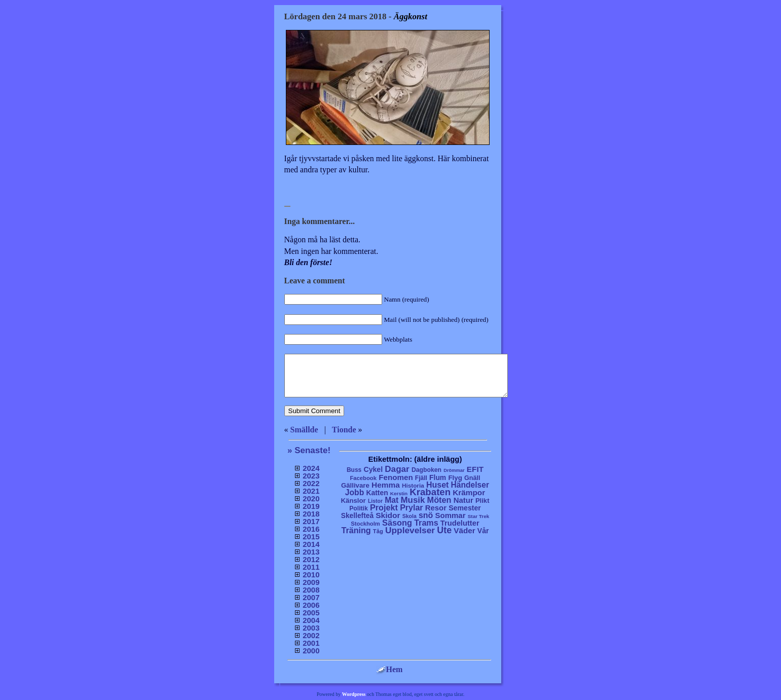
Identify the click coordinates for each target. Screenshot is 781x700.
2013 (311, 552)
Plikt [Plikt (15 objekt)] (482, 501)
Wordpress (354, 694)
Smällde (304, 430)
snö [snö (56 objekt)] (426, 515)
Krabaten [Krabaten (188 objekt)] (430, 492)
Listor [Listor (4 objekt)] (375, 501)
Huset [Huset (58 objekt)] (438, 485)
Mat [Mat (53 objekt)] (392, 500)
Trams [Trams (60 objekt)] (426, 523)
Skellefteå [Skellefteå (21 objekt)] (357, 516)
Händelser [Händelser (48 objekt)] (470, 485)
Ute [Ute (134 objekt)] (444, 530)
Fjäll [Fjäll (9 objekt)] (421, 478)
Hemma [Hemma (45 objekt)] (386, 485)
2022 (311, 483)
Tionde (344, 430)
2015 (311, 537)
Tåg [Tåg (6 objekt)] (378, 531)
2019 (311, 506)
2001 (311, 643)
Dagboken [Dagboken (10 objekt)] (426, 470)
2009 (311, 582)
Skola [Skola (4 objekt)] (410, 516)
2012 (311, 559)
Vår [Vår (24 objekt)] (483, 531)
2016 (311, 529)
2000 (311, 651)
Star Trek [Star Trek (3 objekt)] (479, 516)
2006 (311, 605)
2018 (311, 514)
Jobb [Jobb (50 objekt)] (355, 492)
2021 (311, 491)
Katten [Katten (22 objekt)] (377, 493)
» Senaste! (309, 450)
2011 (311, 567)
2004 (311, 620)
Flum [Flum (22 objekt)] (438, 477)
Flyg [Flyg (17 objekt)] (455, 478)
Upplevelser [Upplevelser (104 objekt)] (410, 530)
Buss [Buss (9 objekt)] (354, 470)
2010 (311, 575)
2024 (311, 468)
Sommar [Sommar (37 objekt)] (450, 515)
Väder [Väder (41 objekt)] (464, 530)
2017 (311, 521)
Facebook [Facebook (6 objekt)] (363, 478)
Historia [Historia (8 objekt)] (413, 485)
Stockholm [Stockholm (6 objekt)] (365, 524)
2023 (311, 476)
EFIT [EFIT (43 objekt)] (475, 469)
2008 (311, 590)
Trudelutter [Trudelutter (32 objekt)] (460, 523)
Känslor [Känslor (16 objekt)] (354, 501)
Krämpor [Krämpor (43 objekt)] (469, 492)
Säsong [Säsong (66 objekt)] (397, 523)
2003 (311, 628)
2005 (311, 613)
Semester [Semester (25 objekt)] (465, 508)
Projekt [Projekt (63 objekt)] (384, 507)
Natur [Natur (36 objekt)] (463, 500)
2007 (311, 597)
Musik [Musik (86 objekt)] (413, 500)
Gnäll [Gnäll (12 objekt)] (472, 478)
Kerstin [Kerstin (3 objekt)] (399, 493)
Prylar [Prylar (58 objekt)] (411, 507)
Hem (389, 669)
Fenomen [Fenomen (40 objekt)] (396, 477)
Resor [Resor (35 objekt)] (436, 508)
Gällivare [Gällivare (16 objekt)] (355, 485)
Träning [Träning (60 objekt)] (356, 530)
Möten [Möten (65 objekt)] (439, 500)
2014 (311, 544)
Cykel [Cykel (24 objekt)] (373, 469)
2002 (311, 635)
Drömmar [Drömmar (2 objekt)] (454, 470)
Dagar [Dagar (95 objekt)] (397, 469)
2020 (311, 499)
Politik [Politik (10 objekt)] (359, 508)
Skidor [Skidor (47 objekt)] (388, 515)
